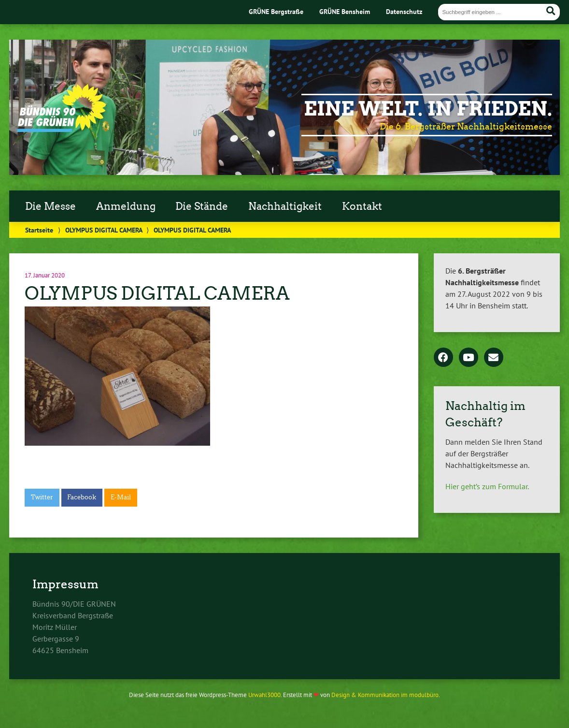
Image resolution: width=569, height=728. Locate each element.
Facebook (82, 497)
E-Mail (121, 497)
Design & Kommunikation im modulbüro (385, 695)
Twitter (42, 497)
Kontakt (362, 206)
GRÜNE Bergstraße (276, 11)
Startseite (39, 230)
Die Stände (202, 206)
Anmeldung (126, 206)
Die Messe (50, 206)
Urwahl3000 (264, 695)
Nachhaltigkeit (285, 206)
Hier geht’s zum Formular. (487, 486)
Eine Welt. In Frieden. (428, 109)
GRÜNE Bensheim (345, 11)
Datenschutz (404, 11)
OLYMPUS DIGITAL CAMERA (104, 230)
